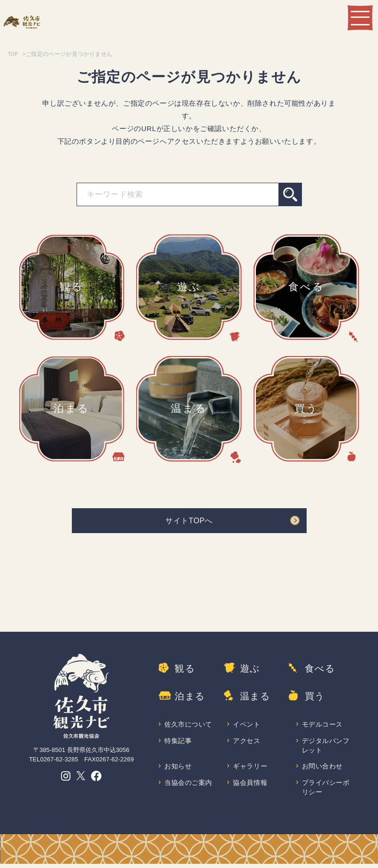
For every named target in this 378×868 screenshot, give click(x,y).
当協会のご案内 (189, 786)
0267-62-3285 (59, 763)
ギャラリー (251, 769)
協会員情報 (251, 786)
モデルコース (323, 725)
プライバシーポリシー (327, 791)
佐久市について (189, 725)
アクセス (247, 742)
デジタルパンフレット (327, 748)
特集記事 (178, 742)
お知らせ (178, 769)
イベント (247, 725)
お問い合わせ (323, 769)
